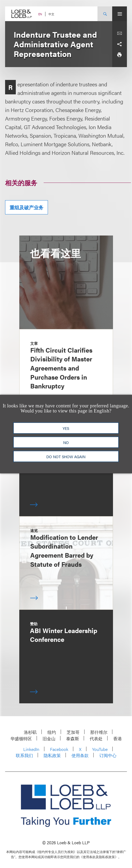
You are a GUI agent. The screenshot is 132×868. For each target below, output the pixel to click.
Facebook (59, 749)
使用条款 (80, 755)
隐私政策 (52, 755)
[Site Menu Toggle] (120, 14)
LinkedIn (31, 749)
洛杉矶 (30, 732)
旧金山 (49, 738)
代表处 (96, 738)
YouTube (100, 749)
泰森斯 (73, 738)
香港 (118, 738)
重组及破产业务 (27, 207)
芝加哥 (73, 732)
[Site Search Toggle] (105, 14)
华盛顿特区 (21, 738)
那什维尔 (99, 732)
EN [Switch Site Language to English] (40, 14)
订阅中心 (108, 755)
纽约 (52, 732)
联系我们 (24, 755)
